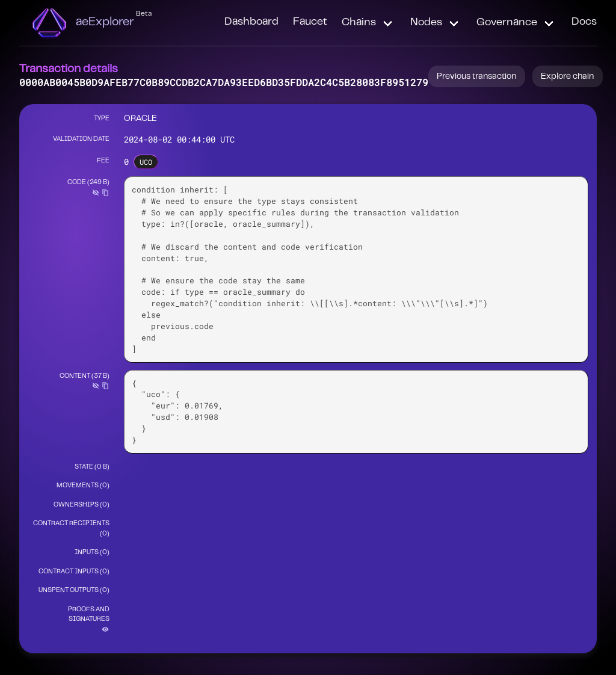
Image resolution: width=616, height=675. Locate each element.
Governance (507, 23)
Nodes (426, 23)
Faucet (310, 22)
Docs (584, 22)
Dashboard (251, 22)
